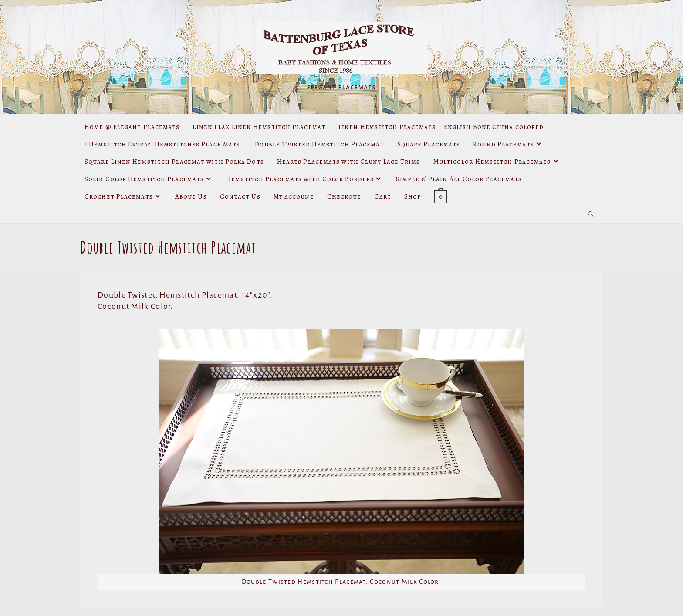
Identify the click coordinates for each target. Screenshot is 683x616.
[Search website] (591, 214)
